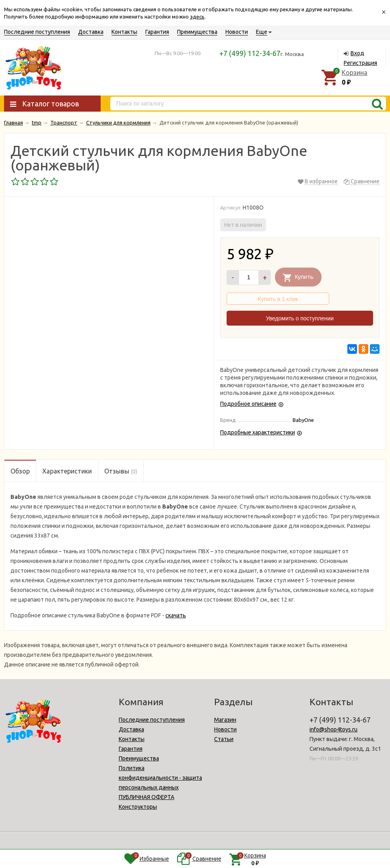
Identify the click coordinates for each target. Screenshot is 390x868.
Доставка (91, 32)
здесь (197, 17)
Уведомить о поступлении (300, 318)
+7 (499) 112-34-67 (250, 53)
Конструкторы (138, 807)
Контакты (124, 32)
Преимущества (197, 32)
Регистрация (360, 63)
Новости (237, 32)
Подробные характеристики (258, 432)
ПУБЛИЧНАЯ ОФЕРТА (147, 797)
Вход (357, 53)
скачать (176, 615)
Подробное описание (248, 404)
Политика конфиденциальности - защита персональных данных (160, 778)
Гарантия (157, 32)
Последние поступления (37, 32)
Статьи (224, 739)
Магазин (225, 720)
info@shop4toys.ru (333, 729)
